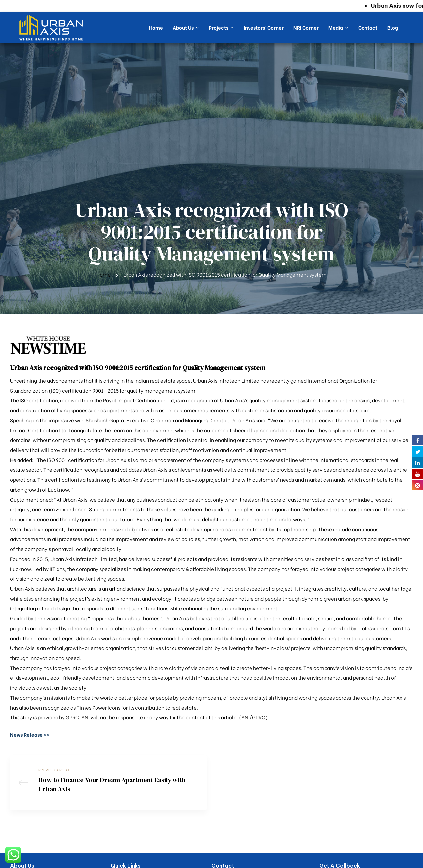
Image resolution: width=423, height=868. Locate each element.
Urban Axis (202, 862)
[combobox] (327, 821)
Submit (335, 840)
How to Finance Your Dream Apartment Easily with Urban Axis (108, 697)
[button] (30, 646)
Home (104, 186)
